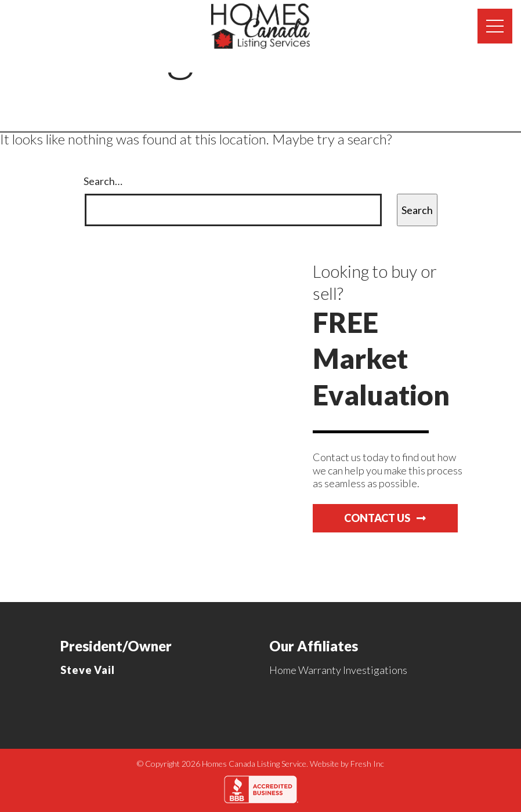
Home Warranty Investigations (338, 670)
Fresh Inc (367, 764)
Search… (103, 181)
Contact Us (385, 518)
